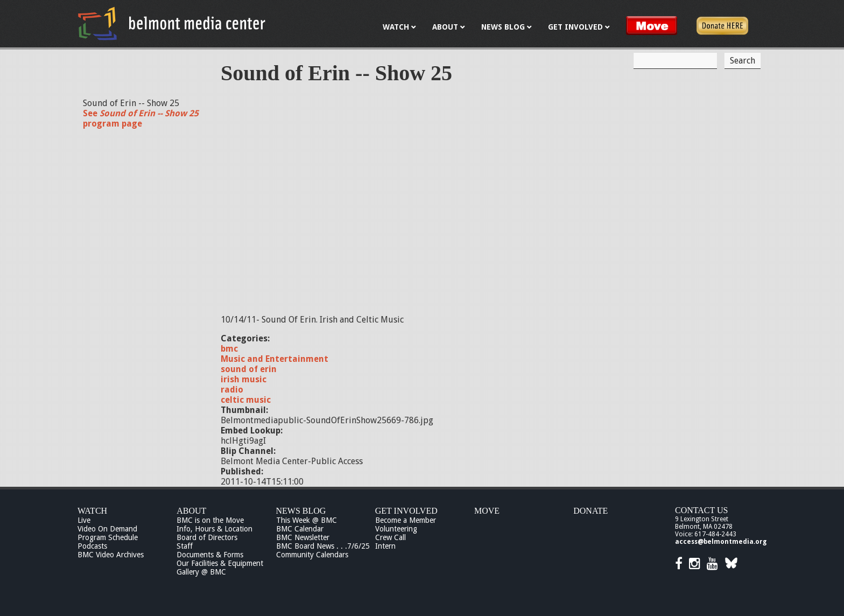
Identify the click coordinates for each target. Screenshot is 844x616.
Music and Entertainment (275, 359)
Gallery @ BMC (201, 572)
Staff (185, 546)
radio (232, 390)
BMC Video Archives (111, 555)
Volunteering (396, 529)
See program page (141, 118)
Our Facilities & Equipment (220, 563)
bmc (229, 349)
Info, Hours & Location (214, 529)
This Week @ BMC (307, 520)
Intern (385, 546)
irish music (244, 379)
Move (487, 511)
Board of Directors (207, 537)
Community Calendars (312, 555)
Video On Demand (107, 529)
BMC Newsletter (303, 537)
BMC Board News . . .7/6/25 (323, 546)
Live (84, 520)
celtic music (246, 400)
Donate (590, 511)
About (191, 511)
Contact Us (701, 510)
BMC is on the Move (210, 520)
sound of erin (249, 369)
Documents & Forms (210, 555)
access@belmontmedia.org (721, 542)
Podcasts (92, 546)
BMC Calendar (300, 529)
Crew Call (391, 537)
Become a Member (406, 520)
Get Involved (406, 511)
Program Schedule (108, 537)
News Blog (301, 511)
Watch (92, 511)
